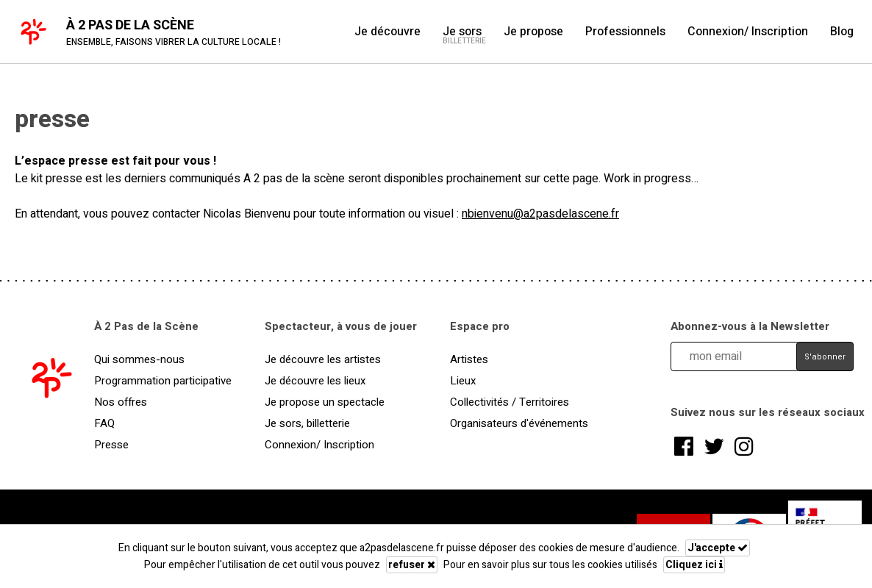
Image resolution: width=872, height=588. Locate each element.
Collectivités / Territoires (510, 402)
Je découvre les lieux (315, 381)
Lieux (463, 381)
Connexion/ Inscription (748, 32)
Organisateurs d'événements (519, 423)
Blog (842, 32)
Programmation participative (163, 381)
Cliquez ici (694, 565)
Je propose (533, 32)
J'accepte (718, 548)
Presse (111, 445)
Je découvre (387, 32)
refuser (412, 565)
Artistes (469, 359)
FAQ (104, 423)
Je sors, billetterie (307, 423)
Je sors (462, 32)
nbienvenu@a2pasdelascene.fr (540, 214)
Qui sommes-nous (139, 359)
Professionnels (625, 32)
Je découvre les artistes (323, 359)
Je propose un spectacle (325, 402)
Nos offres (121, 402)
